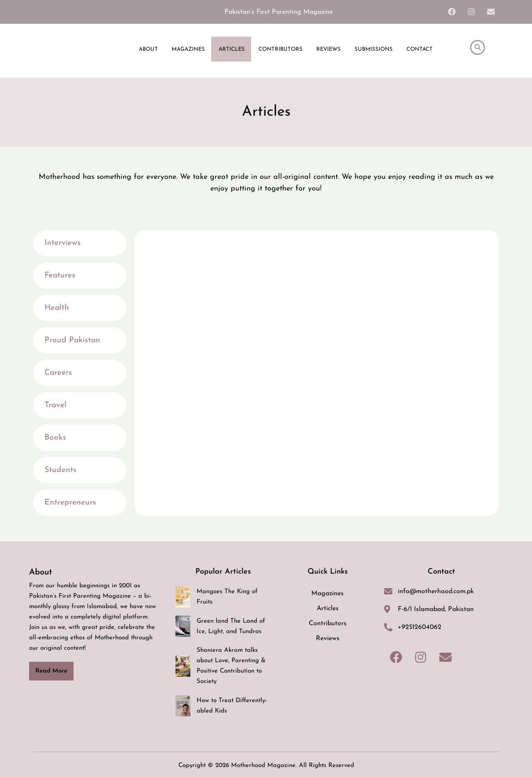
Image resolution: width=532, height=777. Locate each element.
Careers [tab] (58, 373)
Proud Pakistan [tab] (72, 341)
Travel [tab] (55, 406)
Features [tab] (60, 276)
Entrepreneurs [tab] (70, 503)
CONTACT (420, 50)
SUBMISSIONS (374, 50)
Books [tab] (55, 438)
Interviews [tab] (63, 244)
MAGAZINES (188, 50)
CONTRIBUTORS (281, 50)
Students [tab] (60, 471)
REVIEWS (329, 50)
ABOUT (148, 50)
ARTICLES (232, 50)
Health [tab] (57, 308)
